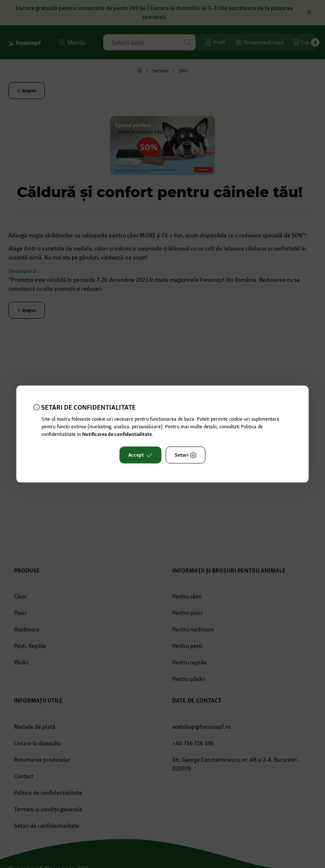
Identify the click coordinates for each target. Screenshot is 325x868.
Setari (186, 455)
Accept (140, 455)
